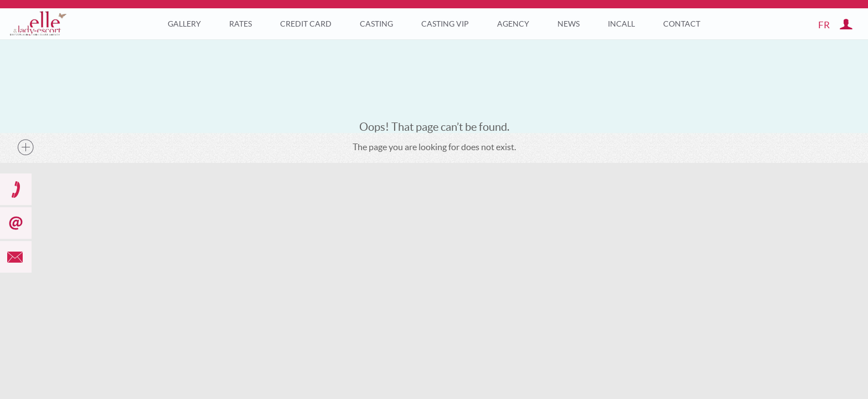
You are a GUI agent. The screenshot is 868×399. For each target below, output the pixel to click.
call (16, 189)
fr (824, 25)
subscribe (16, 223)
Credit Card (306, 24)
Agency (513, 24)
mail (16, 257)
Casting (376, 24)
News (569, 24)
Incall (621, 24)
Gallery (184, 24)
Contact (682, 24)
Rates (241, 24)
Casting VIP (445, 24)
